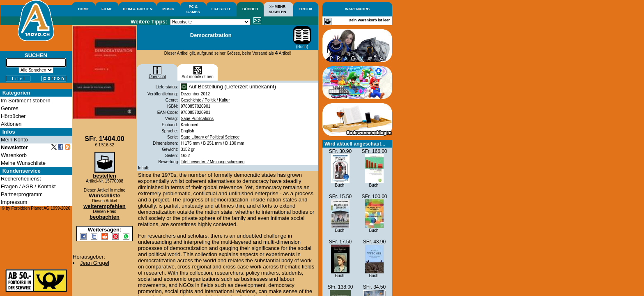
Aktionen (11, 124)
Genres (10, 108)
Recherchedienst (21, 179)
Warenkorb (14, 155)
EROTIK (306, 9)
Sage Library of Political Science (210, 137)
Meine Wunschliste (23, 163)
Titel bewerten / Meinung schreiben (213, 162)
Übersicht (157, 75)
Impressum (14, 202)
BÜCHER (250, 9)
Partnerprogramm (22, 194)
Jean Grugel (95, 263)
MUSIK (168, 9)
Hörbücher (13, 116)
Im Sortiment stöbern (26, 101)
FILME (107, 9)
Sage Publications (197, 119)
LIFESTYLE (222, 9)
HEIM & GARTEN (138, 9)
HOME (84, 9)
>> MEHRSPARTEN (277, 9)
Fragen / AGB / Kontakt (28, 186)
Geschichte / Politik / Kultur (205, 100)
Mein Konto (14, 140)
